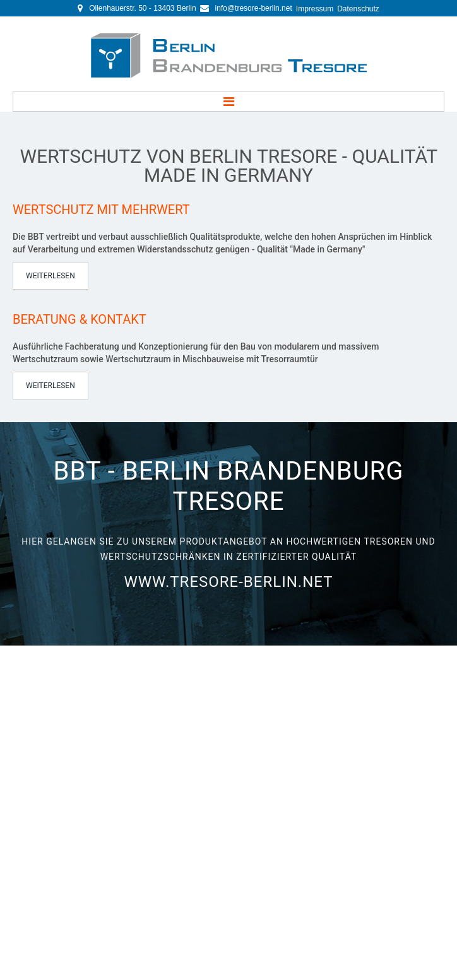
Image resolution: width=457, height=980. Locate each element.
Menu (228, 102)
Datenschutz (358, 9)
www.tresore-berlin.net (229, 570)
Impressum (315, 9)
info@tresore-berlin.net (254, 8)
